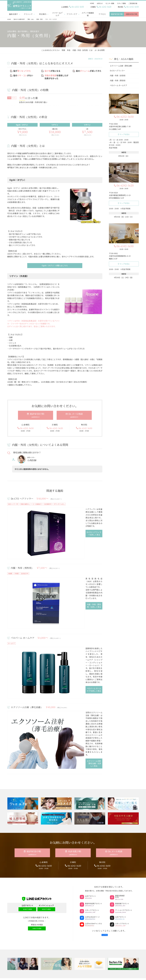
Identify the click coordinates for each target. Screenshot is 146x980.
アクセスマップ (67, 927)
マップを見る (124, 134)
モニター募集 (56, 873)
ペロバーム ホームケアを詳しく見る (73, 602)
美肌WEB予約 (131, 14)
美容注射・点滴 (90, 890)
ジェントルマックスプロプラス (90, 856)
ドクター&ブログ (57, 14)
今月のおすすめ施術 (90, 878)
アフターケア (72, 14)
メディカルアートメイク (90, 884)
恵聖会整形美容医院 (90, 873)
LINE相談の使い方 (56, 890)
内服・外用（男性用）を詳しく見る (73, 563)
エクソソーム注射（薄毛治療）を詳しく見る (73, 639)
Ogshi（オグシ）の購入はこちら (55, 265)
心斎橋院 (60, 909)
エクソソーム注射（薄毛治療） (28, 615)
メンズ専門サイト (124, 875)
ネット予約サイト (124, 856)
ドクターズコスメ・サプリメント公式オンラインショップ (124, 882)
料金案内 (43, 14)
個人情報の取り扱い (27, 923)
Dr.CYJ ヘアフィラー (23, 499)
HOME (22, 856)
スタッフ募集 (56, 878)
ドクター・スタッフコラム (56, 856)
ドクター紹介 (22, 873)
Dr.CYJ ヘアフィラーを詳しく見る (73, 519)
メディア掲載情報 (88, 14)
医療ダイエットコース (90, 867)
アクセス (102, 14)
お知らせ (56, 867)
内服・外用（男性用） (23, 537)
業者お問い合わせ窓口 (22, 890)
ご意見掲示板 (56, 884)
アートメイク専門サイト (124, 869)
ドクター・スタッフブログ (56, 861)
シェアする (105, 806)
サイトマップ (27, 926)
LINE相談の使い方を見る (37, 793)
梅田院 (120, 909)
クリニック (28, 14)
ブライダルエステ (90, 895)
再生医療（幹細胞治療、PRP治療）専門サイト (124, 862)
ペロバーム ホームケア (23, 577)
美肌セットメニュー (90, 861)
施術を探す (13, 14)
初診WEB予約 (117, 14)
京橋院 (90, 909)
